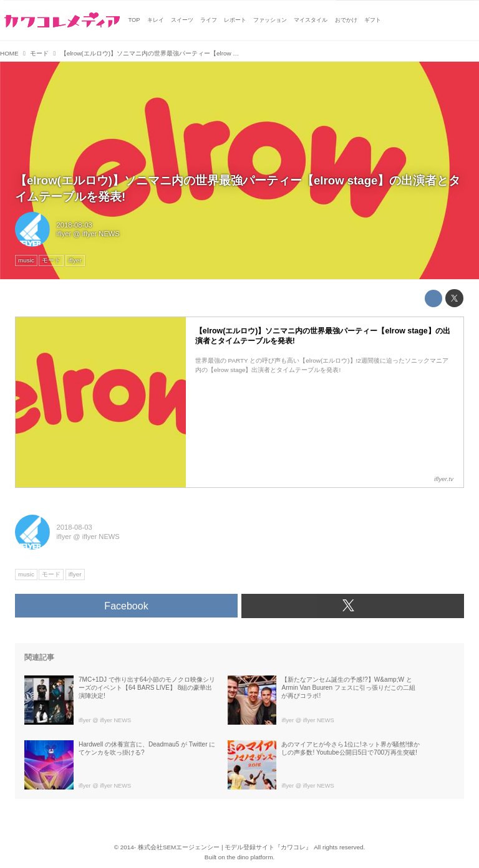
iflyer (64, 234)
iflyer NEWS (101, 234)
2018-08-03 (75, 225)
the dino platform (250, 857)
